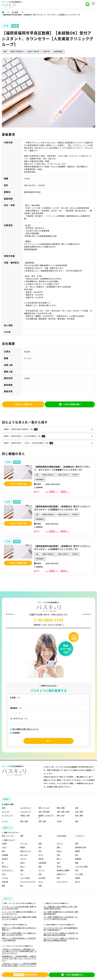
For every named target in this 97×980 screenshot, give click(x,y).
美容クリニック (26, 850)
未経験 (4, 843)
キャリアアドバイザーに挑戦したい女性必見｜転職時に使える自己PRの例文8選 (61, 934)
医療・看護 (61, 807)
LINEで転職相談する (73, 975)
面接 (58, 847)
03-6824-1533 (49, 620)
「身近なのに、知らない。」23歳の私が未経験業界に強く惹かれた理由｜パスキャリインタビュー (19, 965)
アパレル (5, 878)
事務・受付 (61, 815)
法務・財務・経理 (63, 811)
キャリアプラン (62, 882)
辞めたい (5, 866)
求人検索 (15, 12)
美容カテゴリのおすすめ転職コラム (16, 925)
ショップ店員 (25, 878)
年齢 (58, 854)
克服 (40, 886)
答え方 (77, 882)
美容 (77, 820)
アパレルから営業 (81, 866)
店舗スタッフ (62, 874)
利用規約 (15, 733)
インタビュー (80, 835)
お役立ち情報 (62, 835)
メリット (42, 870)
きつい (41, 854)
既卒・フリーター (8, 835)
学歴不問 (75, 475)
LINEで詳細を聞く (73, 404)
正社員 (8, 462)
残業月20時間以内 (48, 475)
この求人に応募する (24, 404)
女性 (40, 874)
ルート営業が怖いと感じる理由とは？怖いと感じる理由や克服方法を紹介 (61, 907)
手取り (23, 862)
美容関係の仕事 (81, 847)
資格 (77, 843)
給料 (3, 850)
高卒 (40, 847)
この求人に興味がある (18, 491)
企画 (77, 807)
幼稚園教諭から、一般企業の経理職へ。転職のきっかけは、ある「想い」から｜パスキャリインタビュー (19, 958)
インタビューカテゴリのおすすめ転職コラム (19, 946)
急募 (37, 475)
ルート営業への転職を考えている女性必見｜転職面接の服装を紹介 (61, 913)
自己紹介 (5, 858)
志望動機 (5, 854)
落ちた (59, 866)
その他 (17, 462)
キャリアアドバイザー (28, 882)
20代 (4, 874)
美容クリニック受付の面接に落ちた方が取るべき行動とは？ (19, 929)
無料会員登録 (24, 975)
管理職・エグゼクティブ (46, 816)
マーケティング (7, 815)
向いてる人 (24, 854)
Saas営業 (42, 878)
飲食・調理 (24, 820)
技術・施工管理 (44, 811)
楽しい (23, 866)
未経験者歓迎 (40, 480)
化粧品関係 (42, 862)
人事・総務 (79, 811)
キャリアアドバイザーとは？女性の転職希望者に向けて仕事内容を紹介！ (61, 929)
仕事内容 (5, 882)
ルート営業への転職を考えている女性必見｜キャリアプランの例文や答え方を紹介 (61, 918)
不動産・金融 (25, 815)
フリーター (24, 843)
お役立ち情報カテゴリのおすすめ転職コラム (60, 925)
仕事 (58, 862)
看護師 (77, 850)
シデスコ (23, 858)
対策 (77, 870)
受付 (40, 850)
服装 (40, 866)
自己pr (59, 850)
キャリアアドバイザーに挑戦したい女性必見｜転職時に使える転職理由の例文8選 (61, 939)
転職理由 (78, 858)
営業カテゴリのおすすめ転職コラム (57, 903)
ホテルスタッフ (7, 870)
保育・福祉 (42, 820)
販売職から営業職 (63, 870)
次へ (48, 741)
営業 (3, 807)
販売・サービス (44, 807)
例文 (58, 878)
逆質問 (41, 858)
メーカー (5, 820)
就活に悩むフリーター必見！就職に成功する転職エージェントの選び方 (19, 918)
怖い (22, 886)
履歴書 (23, 847)
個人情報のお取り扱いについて (24, 729)
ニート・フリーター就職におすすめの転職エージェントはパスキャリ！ (19, 913)
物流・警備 (79, 815)
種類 (77, 862)
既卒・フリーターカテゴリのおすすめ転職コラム (20, 903)
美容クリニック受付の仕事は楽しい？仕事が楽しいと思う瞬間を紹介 (19, 939)
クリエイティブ (26, 811)
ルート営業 (79, 874)
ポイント (60, 843)
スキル (4, 847)
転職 (40, 843)
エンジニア (6, 811)
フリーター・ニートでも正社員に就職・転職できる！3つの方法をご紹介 (19, 907)
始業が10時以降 (63, 475)
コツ (22, 874)
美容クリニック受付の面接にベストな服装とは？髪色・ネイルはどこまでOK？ (19, 934)
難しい (59, 858)
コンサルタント (26, 807)
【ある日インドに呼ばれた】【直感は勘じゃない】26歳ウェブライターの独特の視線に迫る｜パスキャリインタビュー (19, 951)
